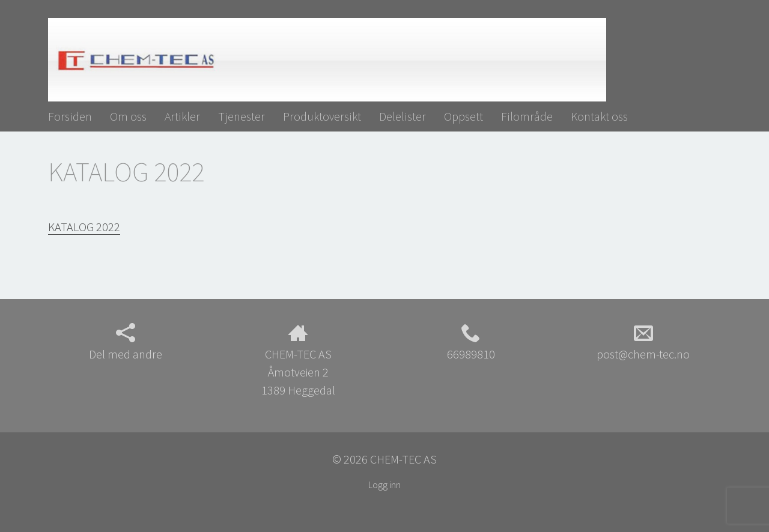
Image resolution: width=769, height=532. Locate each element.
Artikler (182, 116)
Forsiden (70, 116)
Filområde (527, 116)
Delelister (403, 116)
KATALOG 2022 (84, 227)
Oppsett (464, 116)
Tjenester (242, 116)
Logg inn (384, 485)
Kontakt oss (599, 116)
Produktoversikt (322, 116)
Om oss (128, 116)
